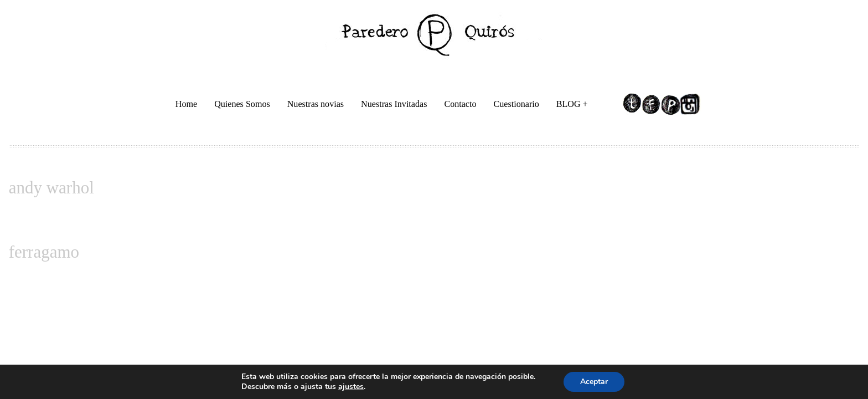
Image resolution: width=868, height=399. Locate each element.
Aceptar (594, 382)
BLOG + (573, 106)
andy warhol (51, 188)
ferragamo (44, 252)
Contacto (460, 104)
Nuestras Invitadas (394, 104)
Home (186, 104)
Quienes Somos (242, 104)
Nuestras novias (316, 104)
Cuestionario (516, 104)
